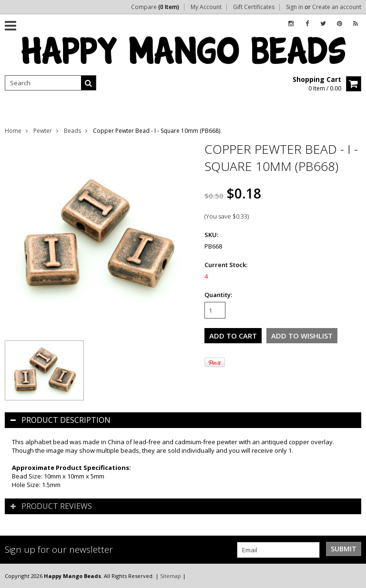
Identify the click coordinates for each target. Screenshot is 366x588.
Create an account (337, 7)
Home (13, 131)
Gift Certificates (254, 7)
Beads (72, 131)
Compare (155, 7)
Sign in (295, 7)
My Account (206, 7)
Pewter (43, 131)
